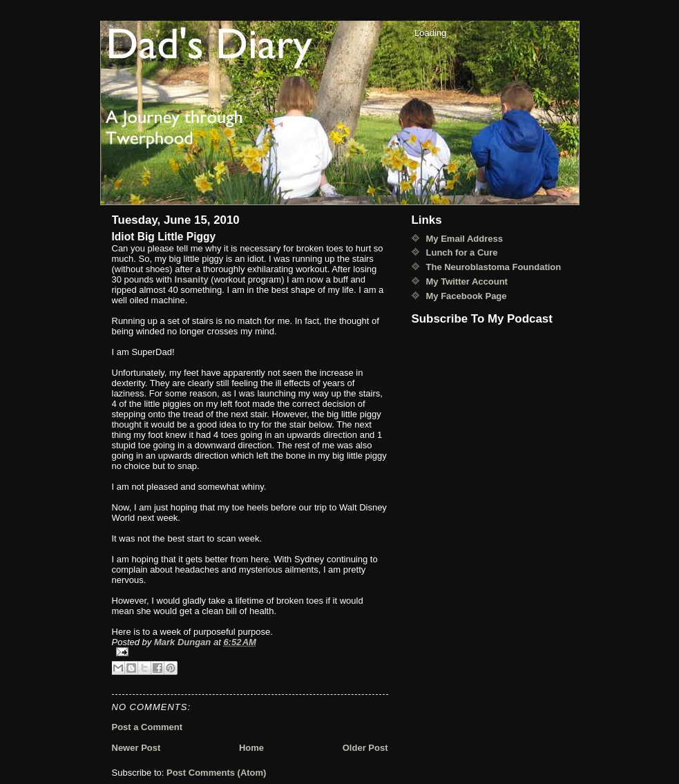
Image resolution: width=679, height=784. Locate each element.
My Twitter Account (467, 281)
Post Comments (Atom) (216, 773)
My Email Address (465, 239)
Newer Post (136, 748)
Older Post (365, 748)
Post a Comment (147, 727)
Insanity (192, 279)
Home (251, 748)
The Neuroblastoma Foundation (494, 267)
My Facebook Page (467, 296)
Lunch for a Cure (462, 252)
